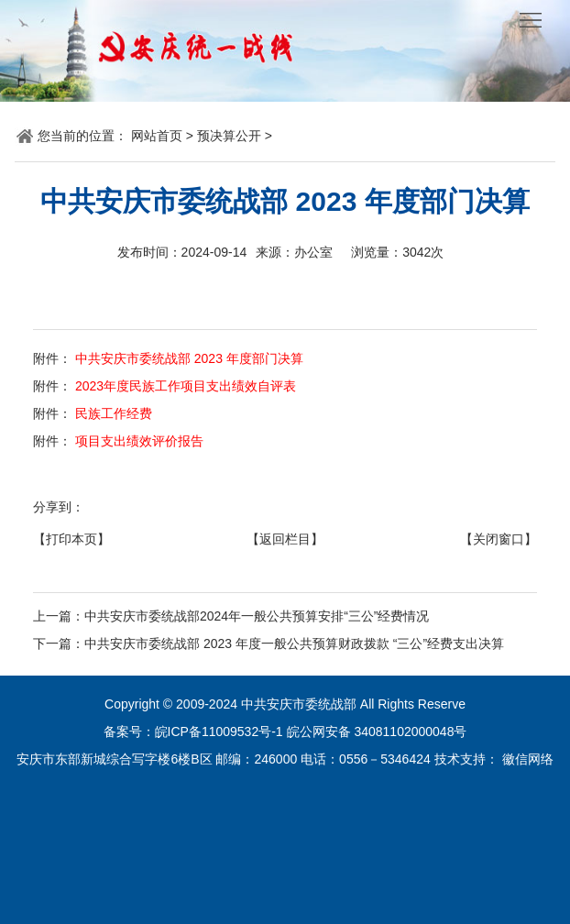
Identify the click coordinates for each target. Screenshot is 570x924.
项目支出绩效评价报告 (137, 441)
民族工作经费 (112, 413)
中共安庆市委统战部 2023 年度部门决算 (187, 358)
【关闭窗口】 (499, 539)
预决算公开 (229, 136)
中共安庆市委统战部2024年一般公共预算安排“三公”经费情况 (257, 616)
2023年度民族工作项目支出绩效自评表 (184, 386)
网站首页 (157, 136)
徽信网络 (528, 759)
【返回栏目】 (285, 539)
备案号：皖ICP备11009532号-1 (193, 731)
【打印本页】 (71, 539)
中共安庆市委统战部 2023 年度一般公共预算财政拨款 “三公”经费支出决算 (294, 643)
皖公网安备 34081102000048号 (377, 731)
